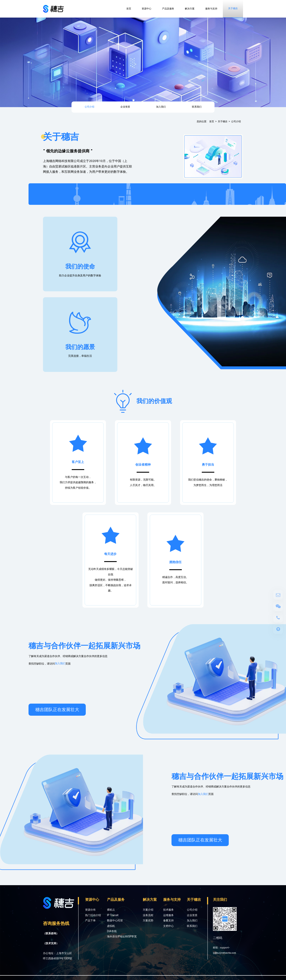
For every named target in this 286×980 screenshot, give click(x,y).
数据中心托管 (115, 921)
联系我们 (197, 107)
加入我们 (161, 107)
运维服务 (168, 915)
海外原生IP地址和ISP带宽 (122, 937)
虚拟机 (111, 926)
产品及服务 (168, 9)
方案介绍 (148, 910)
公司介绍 (89, 107)
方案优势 (148, 921)
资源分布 (90, 910)
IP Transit (113, 915)
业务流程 (148, 915)
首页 (129, 9)
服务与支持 (211, 9)
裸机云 (111, 910)
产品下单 (90, 921)
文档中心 (168, 926)
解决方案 (190, 9)
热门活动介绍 (93, 915)
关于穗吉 (233, 8)
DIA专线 (112, 931)
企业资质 (125, 107)
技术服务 (168, 910)
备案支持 (168, 921)
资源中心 (147, 9)
